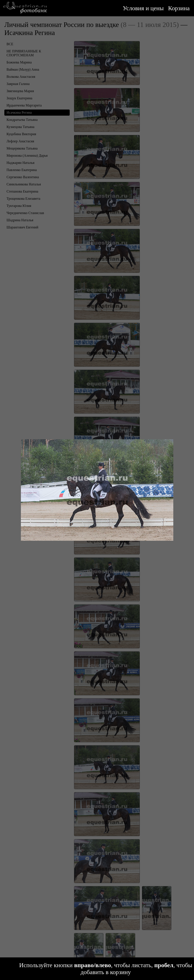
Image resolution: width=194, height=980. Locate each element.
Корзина (179, 8)
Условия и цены (143, 8)
